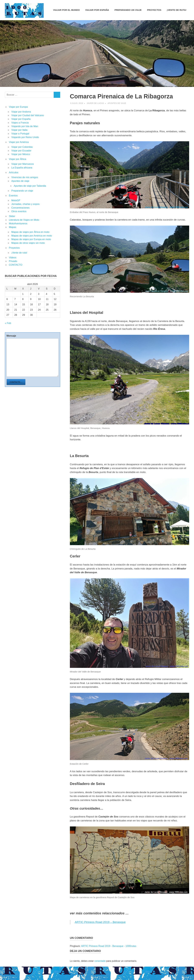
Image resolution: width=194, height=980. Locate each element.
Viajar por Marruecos (23, 164)
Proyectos (154, 10)
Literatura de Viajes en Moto (24, 220)
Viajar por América (19, 142)
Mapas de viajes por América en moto (32, 236)
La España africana (22, 168)
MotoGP (16, 200)
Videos (13, 258)
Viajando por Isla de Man (25, 126)
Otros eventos (19, 211)
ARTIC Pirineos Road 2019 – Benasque (100, 922)
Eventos (13, 196)
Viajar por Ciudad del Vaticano (28, 115)
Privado (13, 261)
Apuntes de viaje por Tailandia (30, 186)
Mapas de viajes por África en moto (30, 232)
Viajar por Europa (18, 107)
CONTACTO (16, 265)
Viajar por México (21, 154)
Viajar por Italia (19, 130)
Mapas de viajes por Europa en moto (31, 239)
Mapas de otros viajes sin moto (28, 243)
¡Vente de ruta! (177, 10)
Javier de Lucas (95, 103)
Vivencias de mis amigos (25, 177)
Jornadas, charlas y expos (25, 204)
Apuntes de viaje (117, 103)
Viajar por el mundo (67, 10)
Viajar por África (18, 159)
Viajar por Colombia (22, 147)
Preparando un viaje (128, 10)
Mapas (13, 227)
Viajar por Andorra (21, 112)
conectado (100, 961)
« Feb (8, 323)
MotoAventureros (18, 224)
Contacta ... (16, 382)
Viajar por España (97, 10)
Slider (12, 216)
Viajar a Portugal (20, 134)
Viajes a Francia (20, 123)
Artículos (14, 172)
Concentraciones (20, 208)
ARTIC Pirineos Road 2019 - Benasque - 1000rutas (109, 946)
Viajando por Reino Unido (25, 137)
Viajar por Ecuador (21, 151)
